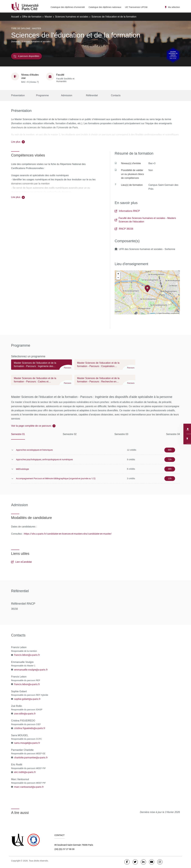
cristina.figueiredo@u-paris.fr (30, 728)
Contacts (116, 95)
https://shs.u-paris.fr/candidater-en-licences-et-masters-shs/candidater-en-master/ (68, 534)
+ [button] (118, 274)
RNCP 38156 (124, 229)
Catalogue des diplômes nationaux (105, 7)
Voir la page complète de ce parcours (31, 426)
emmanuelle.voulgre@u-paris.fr (31, 670)
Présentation (18, 95)
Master (48, 17)
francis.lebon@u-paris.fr (27, 655)
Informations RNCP (127, 211)
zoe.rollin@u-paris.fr (25, 714)
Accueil (15, 17)
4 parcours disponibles (26, 56)
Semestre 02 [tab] (70, 434)
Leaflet (152, 313)
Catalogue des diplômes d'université (68, 7)
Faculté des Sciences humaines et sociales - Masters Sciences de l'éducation (145, 220)
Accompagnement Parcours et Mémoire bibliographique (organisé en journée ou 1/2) (56, 478)
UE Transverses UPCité (136, 7)
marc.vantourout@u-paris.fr (29, 787)
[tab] (42, 366)
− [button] (118, 278)
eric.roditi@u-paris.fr (25, 772)
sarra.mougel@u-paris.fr (27, 743)
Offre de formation (32, 17)
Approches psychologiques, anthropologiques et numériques (44, 459)
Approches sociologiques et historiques (34, 450)
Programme (42, 95)
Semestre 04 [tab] (173, 434)
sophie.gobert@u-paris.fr (27, 699)
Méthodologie (22, 469)
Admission (67, 95)
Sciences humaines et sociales (72, 17)
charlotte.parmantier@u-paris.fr (31, 757)
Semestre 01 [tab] (18, 434)
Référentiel (92, 95)
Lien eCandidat (21, 562)
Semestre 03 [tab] (121, 434)
